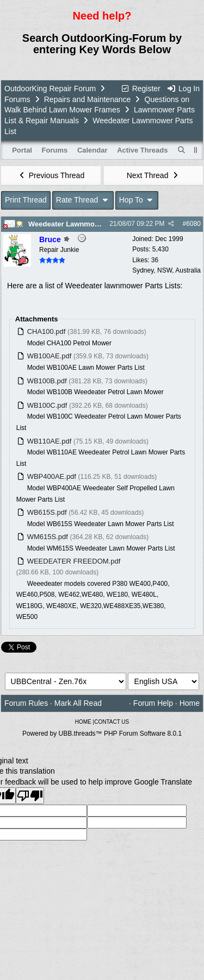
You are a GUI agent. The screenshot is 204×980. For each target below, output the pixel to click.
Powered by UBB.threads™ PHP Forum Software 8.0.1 (102, 734)
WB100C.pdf (47, 405)
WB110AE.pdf (50, 441)
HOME (83, 722)
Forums (17, 99)
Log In (183, 88)
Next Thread (153, 175)
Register (140, 88)
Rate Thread (83, 200)
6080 (193, 224)
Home (190, 703)
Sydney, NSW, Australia (166, 270)
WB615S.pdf (47, 512)
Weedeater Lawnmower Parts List (85, 224)
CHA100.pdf (47, 331)
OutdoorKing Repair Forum (50, 88)
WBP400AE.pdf (52, 476)
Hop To (137, 200)
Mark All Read (78, 703)
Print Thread (26, 200)
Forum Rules (26, 703)
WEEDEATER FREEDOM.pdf (74, 561)
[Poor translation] (30, 796)
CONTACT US (112, 722)
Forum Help (153, 703)
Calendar (92, 150)
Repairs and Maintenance (88, 99)
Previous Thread (51, 175)
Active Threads (142, 150)
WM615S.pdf (48, 537)
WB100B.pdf (47, 381)
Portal (22, 150)
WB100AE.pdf (50, 356)
